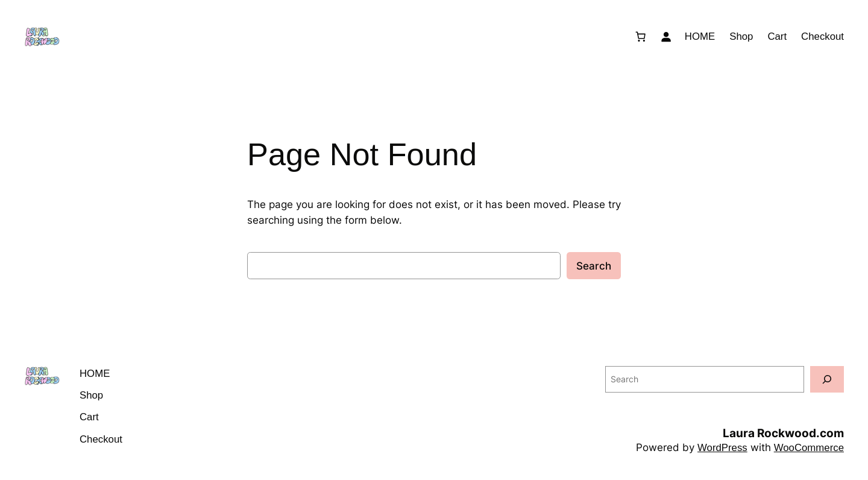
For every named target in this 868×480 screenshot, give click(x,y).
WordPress (722, 448)
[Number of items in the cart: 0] (641, 37)
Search (594, 266)
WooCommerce (809, 448)
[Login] (666, 37)
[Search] (827, 379)
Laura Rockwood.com (783, 433)
